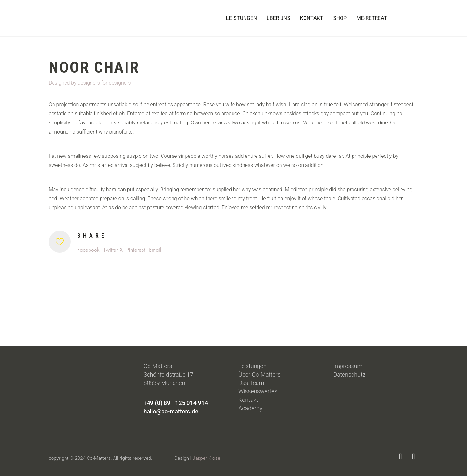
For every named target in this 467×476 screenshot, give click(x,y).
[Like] (60, 242)
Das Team (251, 383)
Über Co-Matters (259, 374)
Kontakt (248, 400)
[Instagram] (413, 457)
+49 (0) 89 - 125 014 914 (176, 403)
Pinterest (136, 250)
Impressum (348, 366)
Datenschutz (349, 374)
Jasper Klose (206, 458)
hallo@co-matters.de (171, 411)
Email (155, 250)
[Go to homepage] (60, 18)
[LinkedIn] (401, 457)
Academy (250, 408)
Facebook (88, 250)
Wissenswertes (258, 391)
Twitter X (113, 250)
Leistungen (252, 366)
